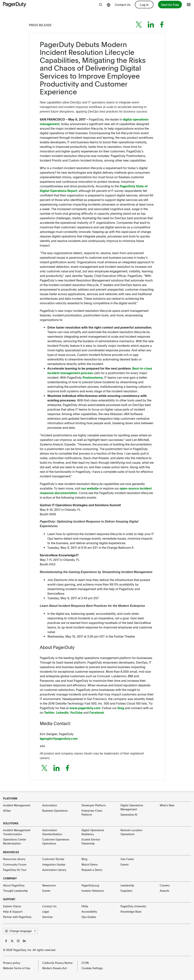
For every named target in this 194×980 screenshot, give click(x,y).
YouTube (76, 712)
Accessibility (89, 911)
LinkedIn (62, 712)
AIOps (7, 810)
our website (90, 488)
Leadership (127, 885)
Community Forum (15, 864)
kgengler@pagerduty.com (59, 738)
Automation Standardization (52, 832)
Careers (165, 885)
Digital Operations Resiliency (93, 832)
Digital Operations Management (132, 807)
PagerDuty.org (90, 885)
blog (121, 708)
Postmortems (93, 377)
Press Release (40, 25)
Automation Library (54, 870)
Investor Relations (93, 891)
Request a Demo (92, 870)
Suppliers (126, 891)
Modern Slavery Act (55, 968)
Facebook (97, 712)
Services (47, 917)
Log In (144, 5)
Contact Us (123, 5)
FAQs (85, 906)
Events (125, 864)
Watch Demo (90, 864)
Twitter (49, 712)
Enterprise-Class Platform (92, 812)
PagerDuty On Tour (15, 870)
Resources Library (14, 859)
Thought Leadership (15, 891)
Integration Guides (54, 864)
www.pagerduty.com (85, 708)
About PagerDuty (14, 885)
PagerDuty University (133, 906)
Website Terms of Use (17, 968)
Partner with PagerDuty (17, 917)
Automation (50, 805)
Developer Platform (94, 805)
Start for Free (170, 5)
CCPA (85, 963)
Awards (164, 891)
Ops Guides (89, 917)
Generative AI (129, 814)
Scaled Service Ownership (91, 841)
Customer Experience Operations (56, 841)
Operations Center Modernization (15, 841)
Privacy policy (12, 963)
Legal (46, 911)
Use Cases (127, 859)
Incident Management (17, 805)
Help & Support (13, 911)
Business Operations (55, 810)
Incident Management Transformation (17, 832)
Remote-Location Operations (131, 832)
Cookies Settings (92, 968)
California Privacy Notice (57, 963)
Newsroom (49, 885)
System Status (12, 906)
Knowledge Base (131, 911)
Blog (84, 859)
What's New (167, 805)
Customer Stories (53, 859)
